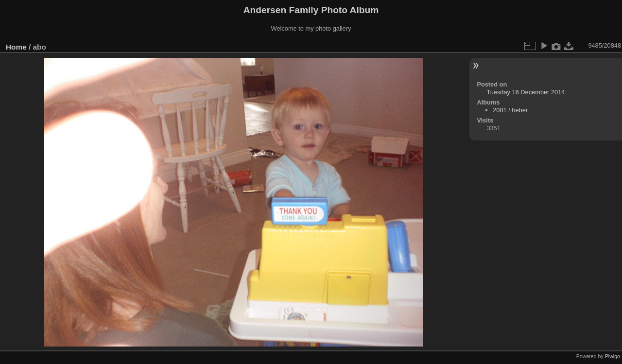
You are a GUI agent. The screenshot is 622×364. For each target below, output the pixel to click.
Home (16, 47)
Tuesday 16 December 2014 (526, 92)
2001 (500, 110)
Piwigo (613, 356)
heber (520, 110)
